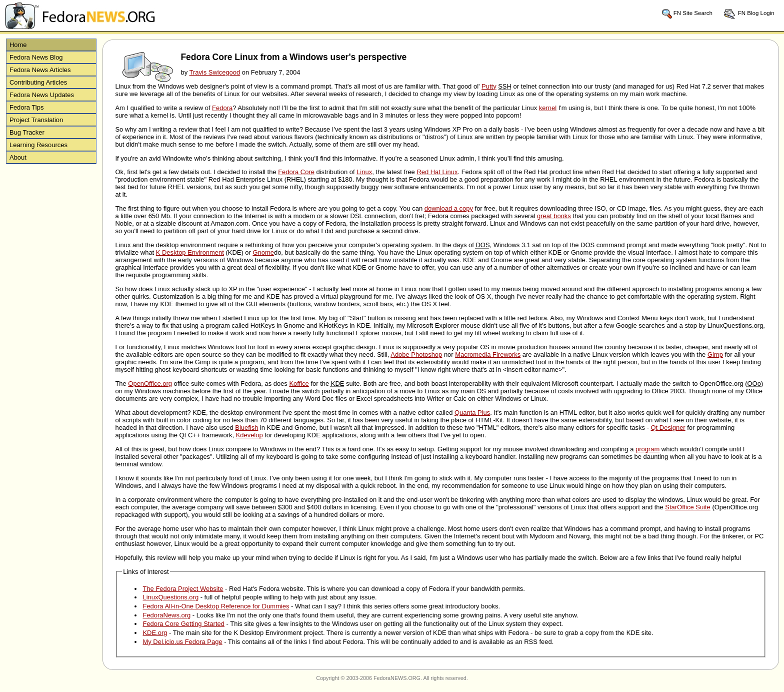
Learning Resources (38, 145)
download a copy (449, 208)
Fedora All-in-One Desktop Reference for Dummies (216, 606)
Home (18, 45)
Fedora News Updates (42, 95)
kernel (548, 108)
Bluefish (246, 428)
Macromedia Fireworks (488, 355)
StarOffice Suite (687, 507)
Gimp (715, 355)
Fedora (222, 108)
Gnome (263, 252)
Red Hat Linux (437, 172)
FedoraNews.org (166, 615)
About (18, 157)
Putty (489, 86)
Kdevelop (249, 435)
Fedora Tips (26, 107)
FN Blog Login (749, 14)
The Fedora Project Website (183, 589)
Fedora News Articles (40, 70)
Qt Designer (668, 428)
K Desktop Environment (190, 252)
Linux (364, 172)
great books (554, 216)
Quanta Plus (472, 413)
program (647, 449)
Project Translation (36, 120)
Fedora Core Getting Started (183, 624)
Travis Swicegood (214, 72)
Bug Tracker (27, 132)
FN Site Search (687, 14)
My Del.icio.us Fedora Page (182, 642)
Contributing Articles (38, 82)
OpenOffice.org (150, 384)
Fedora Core (296, 172)
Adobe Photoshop (416, 355)
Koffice (299, 384)
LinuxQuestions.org (170, 597)
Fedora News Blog (36, 57)
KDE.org (155, 633)
